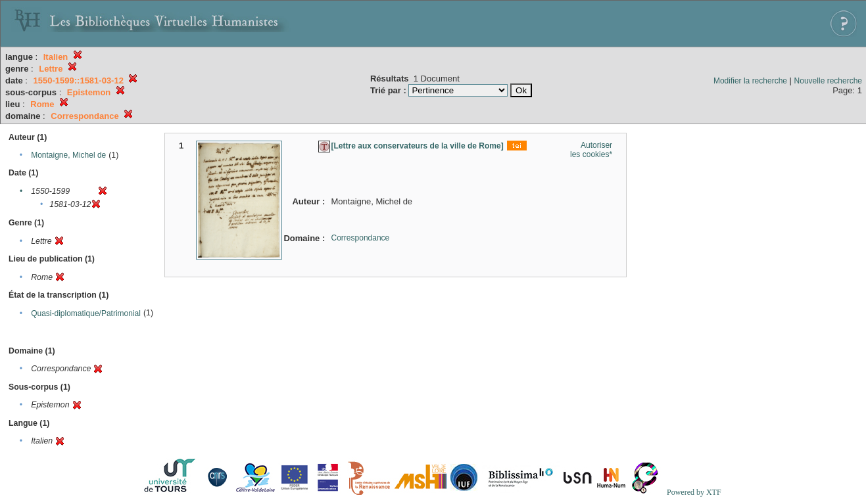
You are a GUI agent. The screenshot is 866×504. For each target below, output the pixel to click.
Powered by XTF (694, 492)
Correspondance (361, 238)
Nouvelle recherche (828, 81)
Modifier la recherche (750, 81)
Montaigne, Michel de (68, 155)
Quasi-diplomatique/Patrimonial (86, 313)
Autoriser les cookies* (591, 150)
